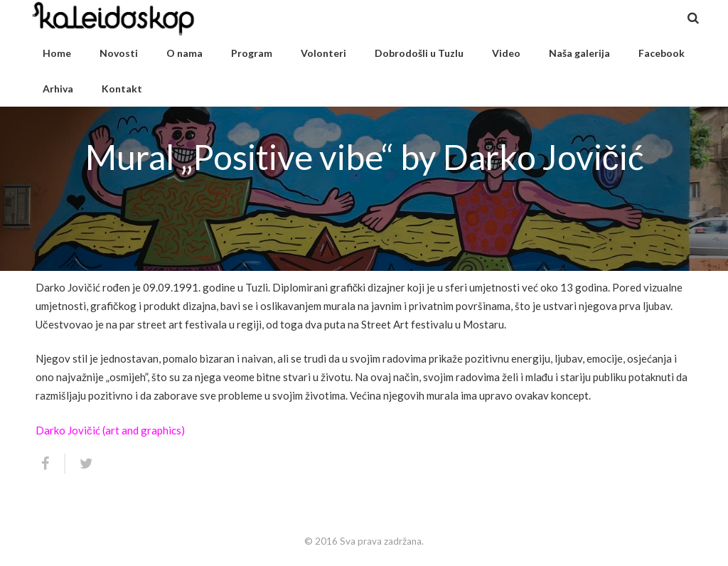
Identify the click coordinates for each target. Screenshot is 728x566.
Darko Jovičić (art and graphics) (110, 430)
